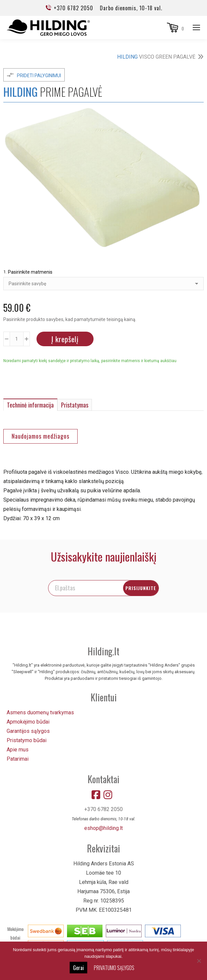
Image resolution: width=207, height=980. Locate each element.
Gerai (78, 968)
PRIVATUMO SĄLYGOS (114, 968)
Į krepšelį (65, 339)
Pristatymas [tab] (75, 405)
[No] (199, 961)
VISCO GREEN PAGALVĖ (156, 57)
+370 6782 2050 (69, 8)
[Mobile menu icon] (196, 27)
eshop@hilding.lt (103, 827)
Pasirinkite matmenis (30, 272)
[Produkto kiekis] (17, 339)
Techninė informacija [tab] (30, 405)
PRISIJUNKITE (165, 587)
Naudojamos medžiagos (40, 436)
